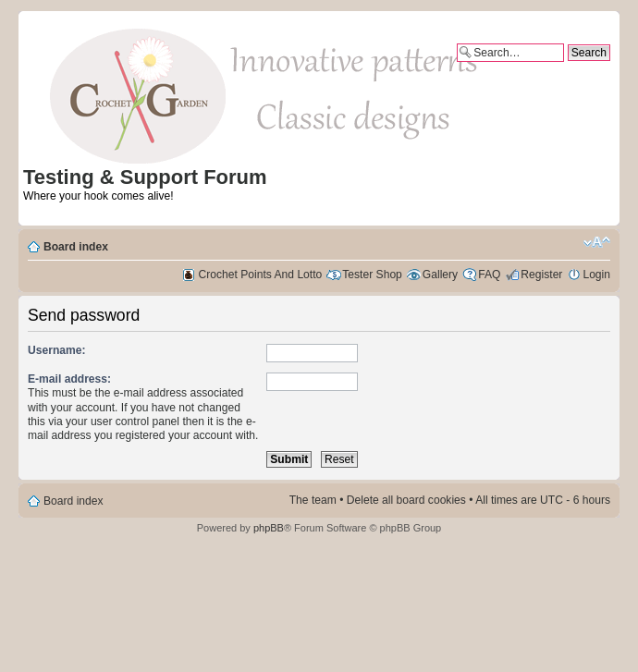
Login (596, 275)
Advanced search (567, 68)
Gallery (440, 275)
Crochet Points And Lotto (261, 275)
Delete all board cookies (406, 500)
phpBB (269, 528)
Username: (57, 350)
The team (313, 500)
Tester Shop (372, 275)
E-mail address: (69, 379)
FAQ (489, 275)
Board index (76, 247)
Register (541, 275)
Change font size (597, 242)
